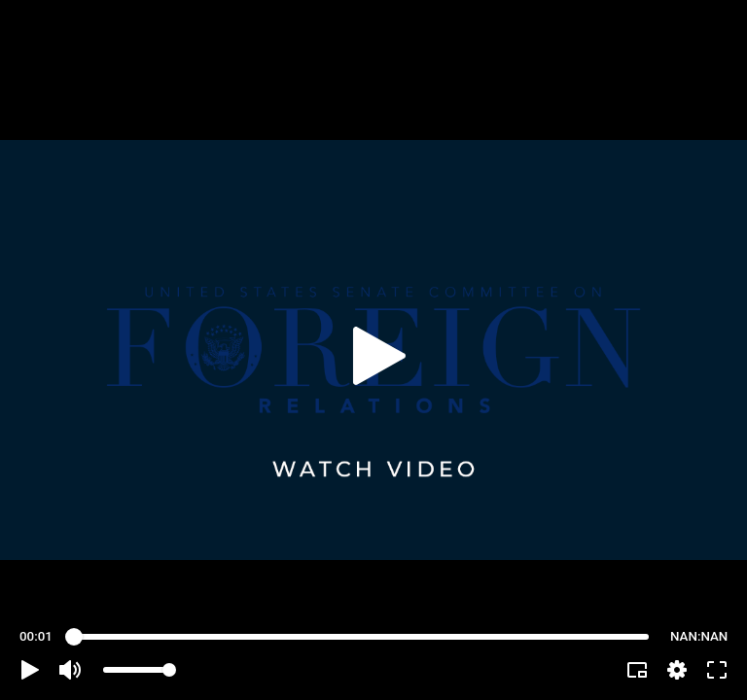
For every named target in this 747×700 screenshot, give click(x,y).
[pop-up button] (677, 670)
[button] (30, 670)
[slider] (361, 637)
